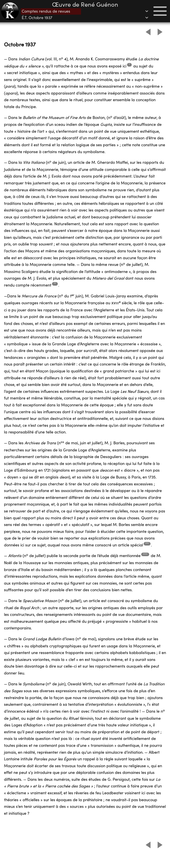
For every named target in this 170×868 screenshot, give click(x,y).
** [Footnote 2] (55, 284)
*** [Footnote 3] (147, 544)
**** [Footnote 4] (145, 555)
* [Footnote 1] (129, 65)
